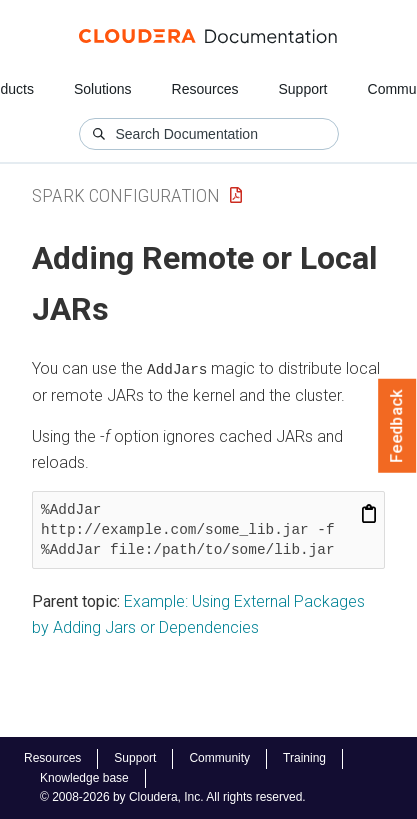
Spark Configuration (126, 195)
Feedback (397, 426)
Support (302, 89)
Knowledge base (84, 778)
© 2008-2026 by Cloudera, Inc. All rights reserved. (173, 797)
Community (219, 758)
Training (304, 758)
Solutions (103, 89)
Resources (205, 89)
